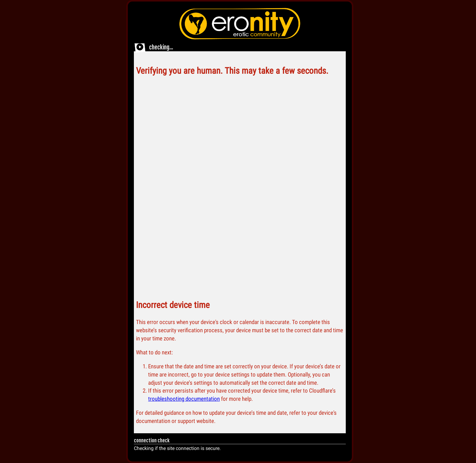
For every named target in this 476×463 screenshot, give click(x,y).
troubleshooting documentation (184, 399)
